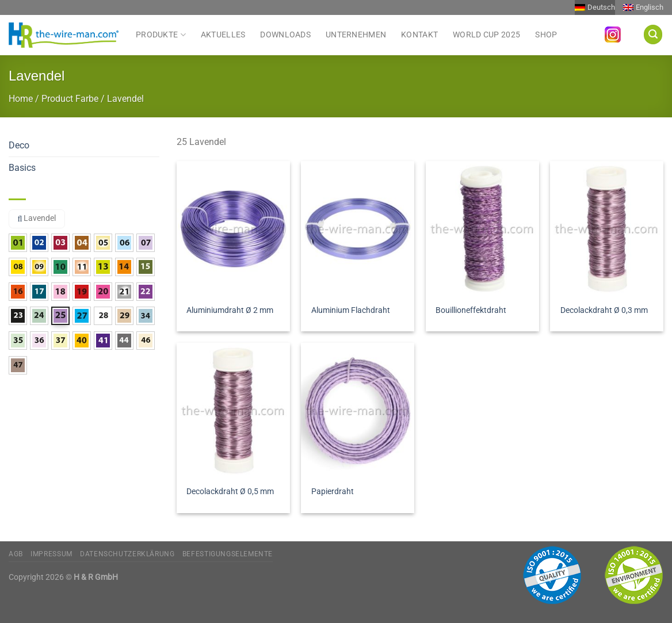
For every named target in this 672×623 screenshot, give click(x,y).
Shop (546, 35)
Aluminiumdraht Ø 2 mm (230, 310)
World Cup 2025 (486, 35)
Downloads (285, 35)
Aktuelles (223, 35)
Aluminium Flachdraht (351, 310)
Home (21, 99)
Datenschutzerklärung (127, 554)
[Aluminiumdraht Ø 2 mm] (233, 229)
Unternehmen (356, 35)
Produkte (161, 35)
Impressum (51, 554)
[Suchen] (653, 35)
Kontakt (419, 35)
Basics (22, 168)
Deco (19, 145)
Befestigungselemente (228, 554)
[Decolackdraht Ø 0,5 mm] (233, 411)
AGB (16, 554)
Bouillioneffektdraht (471, 310)
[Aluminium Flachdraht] (358, 229)
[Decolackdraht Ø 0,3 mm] (607, 229)
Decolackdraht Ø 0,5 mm (230, 492)
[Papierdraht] (358, 411)
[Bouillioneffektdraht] (482, 229)
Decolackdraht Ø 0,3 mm (604, 310)
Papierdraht (333, 492)
